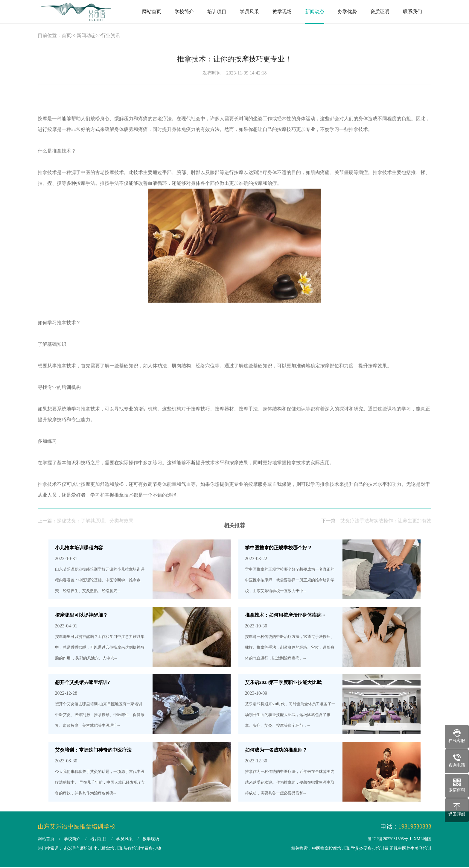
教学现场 (282, 12)
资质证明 (380, 12)
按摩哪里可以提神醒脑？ (81, 615)
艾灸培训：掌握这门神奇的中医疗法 (93, 750)
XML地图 (422, 839)
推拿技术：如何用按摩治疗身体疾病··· (285, 615)
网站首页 (152, 12)
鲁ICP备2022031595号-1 (390, 839)
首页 (66, 35)
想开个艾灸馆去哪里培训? (83, 682)
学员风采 (249, 12)
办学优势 (347, 12)
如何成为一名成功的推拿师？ (276, 750)
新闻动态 (315, 12)
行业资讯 (111, 35)
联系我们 (412, 12)
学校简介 (184, 12)
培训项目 (217, 12)
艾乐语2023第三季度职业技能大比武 (283, 682)
